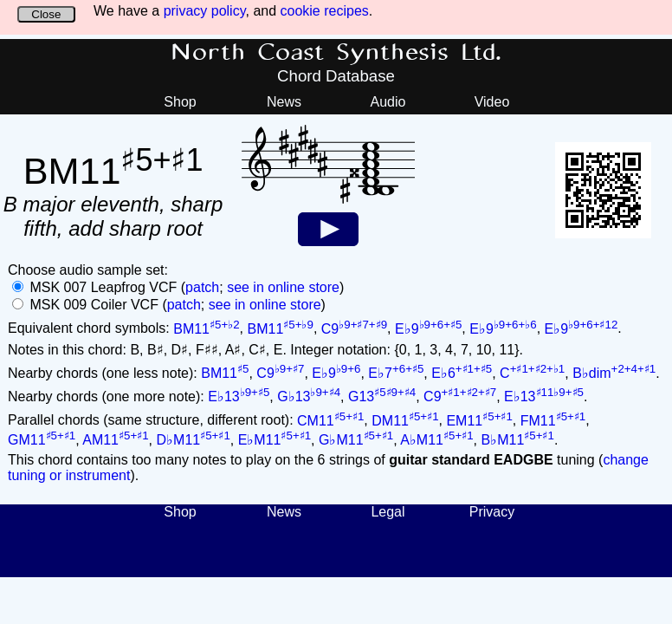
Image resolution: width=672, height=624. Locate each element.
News (284, 102)
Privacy (492, 512)
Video (492, 102)
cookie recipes (325, 11)
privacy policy (205, 11)
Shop (180, 102)
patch (202, 287)
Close (46, 14)
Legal (388, 512)
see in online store (283, 287)
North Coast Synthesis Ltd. (336, 53)
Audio (388, 102)
